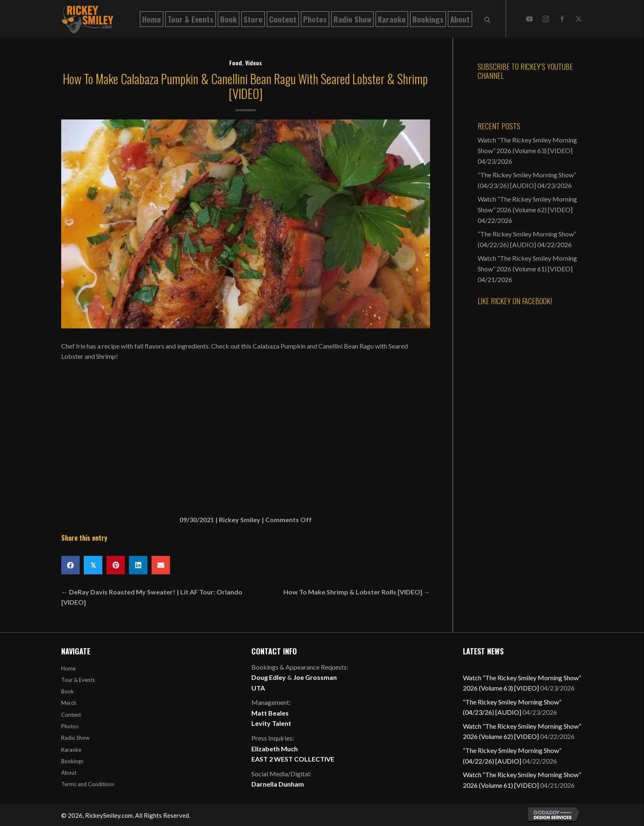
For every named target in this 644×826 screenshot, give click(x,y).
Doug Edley (269, 677)
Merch (69, 703)
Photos (70, 726)
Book (68, 691)
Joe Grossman (315, 677)
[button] (529, 19)
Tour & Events (78, 680)
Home (68, 668)
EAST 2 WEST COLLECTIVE (293, 759)
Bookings (72, 761)
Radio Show (75, 738)
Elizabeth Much (275, 749)
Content (71, 715)
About (69, 773)
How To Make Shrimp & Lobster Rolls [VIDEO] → (357, 592)
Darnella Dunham (278, 784)
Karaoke (71, 750)
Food (236, 63)
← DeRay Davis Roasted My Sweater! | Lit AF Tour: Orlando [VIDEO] (152, 597)
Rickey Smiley (240, 520)
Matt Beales (270, 713)
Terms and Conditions (88, 784)
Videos (254, 63)
